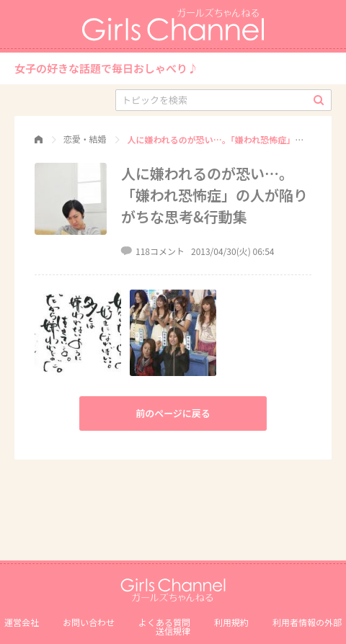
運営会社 (22, 622)
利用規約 (231, 622)
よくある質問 (164, 622)
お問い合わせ (89, 622)
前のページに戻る (173, 413)
